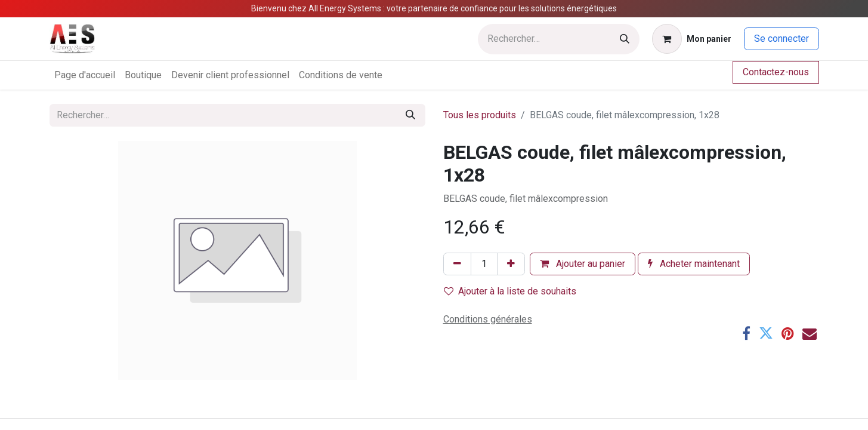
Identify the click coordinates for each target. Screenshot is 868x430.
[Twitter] (766, 333)
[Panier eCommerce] (692, 39)
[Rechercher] (625, 39)
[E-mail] (810, 333)
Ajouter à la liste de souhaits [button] (510, 291)
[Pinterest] (788, 333)
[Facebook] (746, 333)
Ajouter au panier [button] (583, 264)
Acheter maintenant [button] (694, 264)
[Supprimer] (457, 264)
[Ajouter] (511, 264)
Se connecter (781, 39)
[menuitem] (85, 75)
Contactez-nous (776, 72)
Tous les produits (480, 115)
